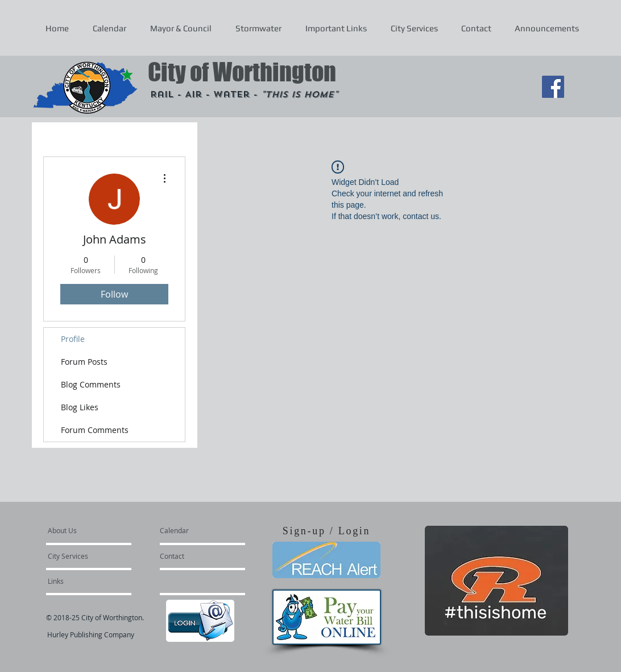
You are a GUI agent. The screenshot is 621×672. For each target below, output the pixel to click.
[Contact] (191, 556)
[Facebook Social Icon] (553, 87)
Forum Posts (84, 362)
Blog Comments (91, 384)
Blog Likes (80, 407)
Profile (73, 339)
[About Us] (91, 530)
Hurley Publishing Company (91, 634)
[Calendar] (192, 530)
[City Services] (80, 556)
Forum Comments (95, 430)
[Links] (78, 581)
